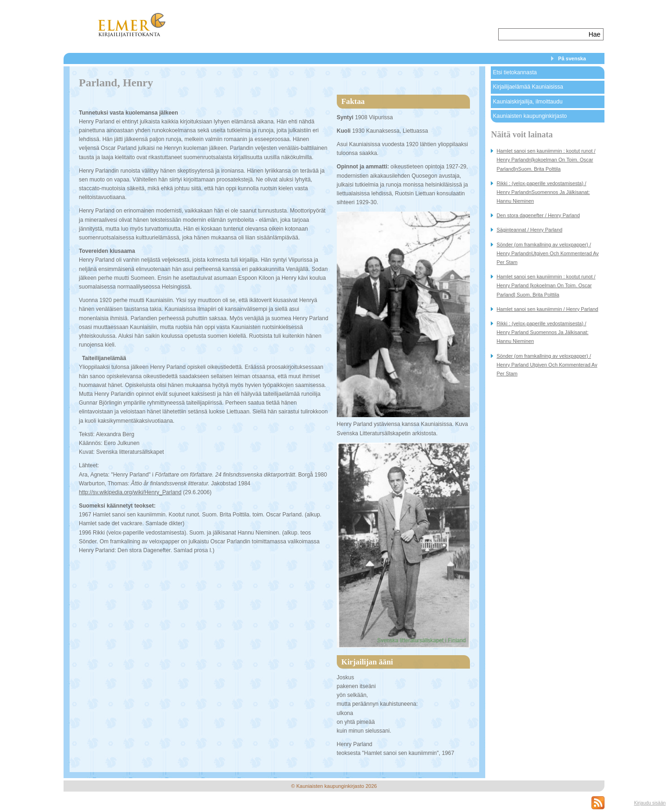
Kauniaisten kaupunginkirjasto (530, 116)
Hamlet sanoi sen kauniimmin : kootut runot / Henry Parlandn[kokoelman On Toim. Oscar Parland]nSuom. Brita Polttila (546, 160)
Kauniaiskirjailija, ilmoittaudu (527, 102)
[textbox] (543, 34)
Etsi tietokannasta (515, 72)
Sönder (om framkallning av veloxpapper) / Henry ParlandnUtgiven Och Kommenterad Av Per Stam (547, 253)
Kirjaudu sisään (650, 803)
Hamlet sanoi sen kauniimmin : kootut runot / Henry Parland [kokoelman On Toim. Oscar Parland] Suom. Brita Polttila (546, 285)
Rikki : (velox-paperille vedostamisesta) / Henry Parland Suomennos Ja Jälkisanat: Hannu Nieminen (542, 332)
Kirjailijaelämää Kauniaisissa (528, 87)
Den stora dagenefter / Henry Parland (538, 215)
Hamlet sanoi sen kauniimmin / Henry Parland (547, 309)
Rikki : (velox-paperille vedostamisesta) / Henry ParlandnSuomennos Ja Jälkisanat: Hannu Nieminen (543, 192)
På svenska (572, 58)
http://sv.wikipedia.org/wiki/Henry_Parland (130, 492)
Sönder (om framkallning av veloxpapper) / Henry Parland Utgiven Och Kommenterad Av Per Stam (547, 365)
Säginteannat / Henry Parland (529, 230)
